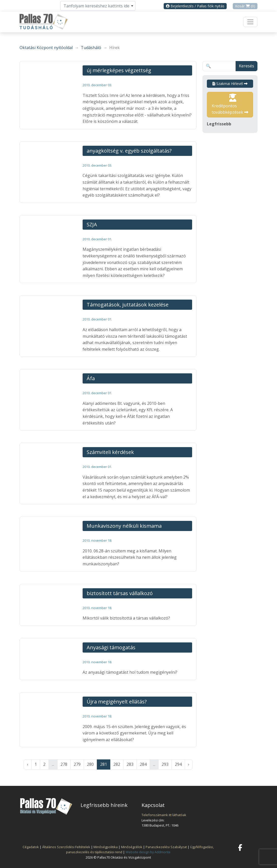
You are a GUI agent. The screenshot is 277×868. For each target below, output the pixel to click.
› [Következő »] (189, 764)
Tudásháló (91, 48)
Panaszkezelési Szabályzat (166, 847)
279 (77, 764)
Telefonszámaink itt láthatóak (164, 815)
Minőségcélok (132, 847)
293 (165, 764)
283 (130, 764)
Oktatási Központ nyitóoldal (46, 48)
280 (90, 764)
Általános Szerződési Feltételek (66, 847)
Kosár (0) (245, 6)
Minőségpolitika (106, 847)
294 (178, 764)
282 (117, 764)
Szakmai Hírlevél (230, 84)
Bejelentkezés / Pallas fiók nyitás (195, 6)
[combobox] (98, 6)
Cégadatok (31, 847)
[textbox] (98, 6)
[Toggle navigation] (250, 22)
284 (143, 764)
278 (64, 764)
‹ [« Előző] (28, 764)
